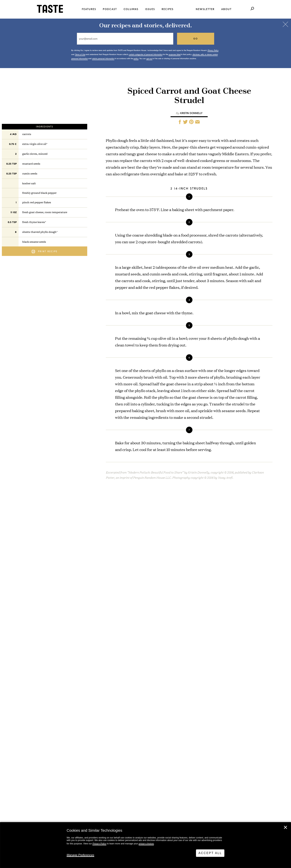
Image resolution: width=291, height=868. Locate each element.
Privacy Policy (99, 844)
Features (89, 9)
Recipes (168, 9)
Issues (150, 9)
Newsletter (205, 9)
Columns (131, 9)
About (226, 9)
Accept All (210, 853)
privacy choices (146, 844)
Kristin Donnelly (191, 113)
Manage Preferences (80, 855)
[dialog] (145, 845)
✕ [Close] (285, 827)
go (196, 39)
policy (136, 59)
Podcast (110, 9)
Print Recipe (45, 252)
